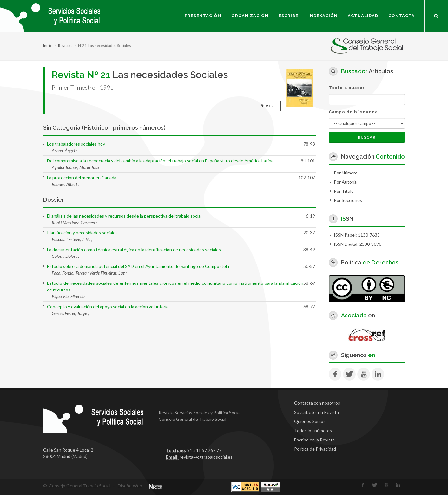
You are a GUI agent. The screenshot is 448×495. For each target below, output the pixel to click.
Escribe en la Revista (314, 440)
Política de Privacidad (315, 449)
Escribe (288, 16)
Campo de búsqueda (353, 112)
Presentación (203, 16)
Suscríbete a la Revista (316, 412)
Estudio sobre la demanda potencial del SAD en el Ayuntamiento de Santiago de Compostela (138, 266)
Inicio (48, 46)
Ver (268, 106)
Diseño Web (130, 486)
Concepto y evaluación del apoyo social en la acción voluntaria (108, 306)
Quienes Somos (310, 421)
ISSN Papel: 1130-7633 (357, 235)
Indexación (323, 16)
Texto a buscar (347, 88)
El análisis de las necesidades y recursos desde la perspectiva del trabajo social (124, 216)
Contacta (402, 16)
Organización (250, 16)
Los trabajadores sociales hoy (76, 144)
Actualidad (363, 16)
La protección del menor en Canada (82, 177)
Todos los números (313, 430)
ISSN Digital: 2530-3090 (358, 244)
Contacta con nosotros (317, 403)
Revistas (65, 46)
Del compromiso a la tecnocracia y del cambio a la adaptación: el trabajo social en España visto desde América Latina (160, 161)
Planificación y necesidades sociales (82, 233)
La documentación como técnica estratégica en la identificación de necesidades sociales (134, 249)
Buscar (367, 137)
